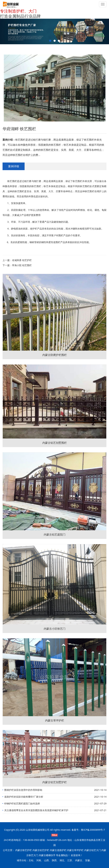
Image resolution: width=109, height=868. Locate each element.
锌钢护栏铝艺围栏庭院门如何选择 (22, 803)
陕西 (54, 860)
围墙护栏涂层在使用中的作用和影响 (23, 790)
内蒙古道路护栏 (58, 850)
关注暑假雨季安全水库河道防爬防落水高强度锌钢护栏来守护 (36, 810)
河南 (39, 860)
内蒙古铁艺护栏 (24, 850)
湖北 (62, 860)
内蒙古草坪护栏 (75, 850)
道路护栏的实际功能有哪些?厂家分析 (24, 797)
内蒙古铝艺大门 (93, 850)
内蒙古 (79, 860)
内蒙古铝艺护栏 (41, 850)
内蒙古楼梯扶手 (47, 855)
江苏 (70, 860)
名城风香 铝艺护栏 (22, 260)
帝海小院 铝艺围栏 (22, 265)
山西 (46, 860)
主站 (31, 860)
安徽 (87, 860)
